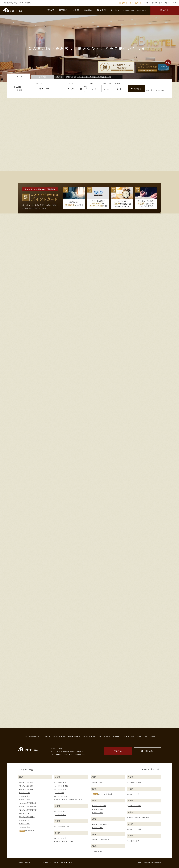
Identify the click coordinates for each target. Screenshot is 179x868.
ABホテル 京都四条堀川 (101, 840)
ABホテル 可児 (61, 789)
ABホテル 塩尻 (61, 838)
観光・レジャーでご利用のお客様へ (82, 736)
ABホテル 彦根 (97, 809)
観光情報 (102, 10)
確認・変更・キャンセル (155, 90)
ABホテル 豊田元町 (26, 786)
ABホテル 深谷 (134, 794)
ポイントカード (104, 736)
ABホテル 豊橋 (24, 796)
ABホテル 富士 (61, 815)
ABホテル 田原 (24, 820)
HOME (51, 10)
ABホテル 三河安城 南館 (28, 810)
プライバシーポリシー (146, 736)
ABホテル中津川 (61, 796)
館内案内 (88, 10)
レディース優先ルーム (32, 736)
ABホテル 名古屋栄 (26, 783)
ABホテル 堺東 (97, 828)
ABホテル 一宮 (24, 793)
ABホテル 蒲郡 (24, 824)
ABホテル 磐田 (61, 811)
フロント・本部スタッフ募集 (47, 863)
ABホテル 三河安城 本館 (28, 803)
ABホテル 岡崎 (24, 800)
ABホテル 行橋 (134, 841)
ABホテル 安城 (24, 827)
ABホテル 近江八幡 (99, 806)
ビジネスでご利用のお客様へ (55, 736)
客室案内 (63, 10)
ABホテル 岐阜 (61, 783)
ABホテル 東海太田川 (27, 817)
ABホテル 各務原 (62, 786)
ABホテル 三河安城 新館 (28, 807)
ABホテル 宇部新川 (135, 829)
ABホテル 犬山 (31, 831)
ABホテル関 (60, 793)
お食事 (76, 10)
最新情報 (116, 736)
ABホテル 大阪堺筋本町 (101, 824)
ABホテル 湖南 (97, 813)
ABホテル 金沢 (97, 783)
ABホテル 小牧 (24, 813)
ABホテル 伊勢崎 (135, 806)
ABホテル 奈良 (97, 851)
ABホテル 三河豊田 (26, 789)
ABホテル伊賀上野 (62, 826)
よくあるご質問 (129, 10)
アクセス (115, 10)
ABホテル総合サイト (26, 863)
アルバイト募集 (66, 863)
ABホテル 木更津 (135, 783)
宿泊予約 (165, 10)
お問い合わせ (141, 10)
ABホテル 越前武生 (105, 794)
